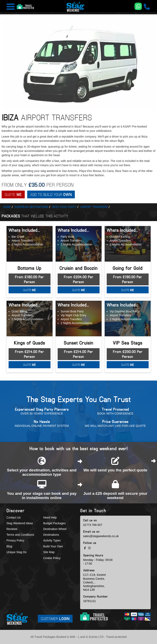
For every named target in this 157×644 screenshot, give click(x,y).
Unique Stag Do (17, 552)
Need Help (50, 517)
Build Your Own (53, 546)
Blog (9, 546)
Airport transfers (94, 207)
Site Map (49, 552)
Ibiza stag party (64, 207)
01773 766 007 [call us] (93, 525)
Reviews (12, 529)
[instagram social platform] (89, 548)
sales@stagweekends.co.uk (101, 536)
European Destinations (31, 207)
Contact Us (14, 517)
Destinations (51, 535)
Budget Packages (55, 523)
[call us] (147, 7)
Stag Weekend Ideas (20, 523)
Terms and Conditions (20, 535)
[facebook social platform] (85, 548)
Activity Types (52, 540)
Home (7, 207)
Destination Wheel (55, 529)
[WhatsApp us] (138, 6)
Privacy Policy (15, 540)
